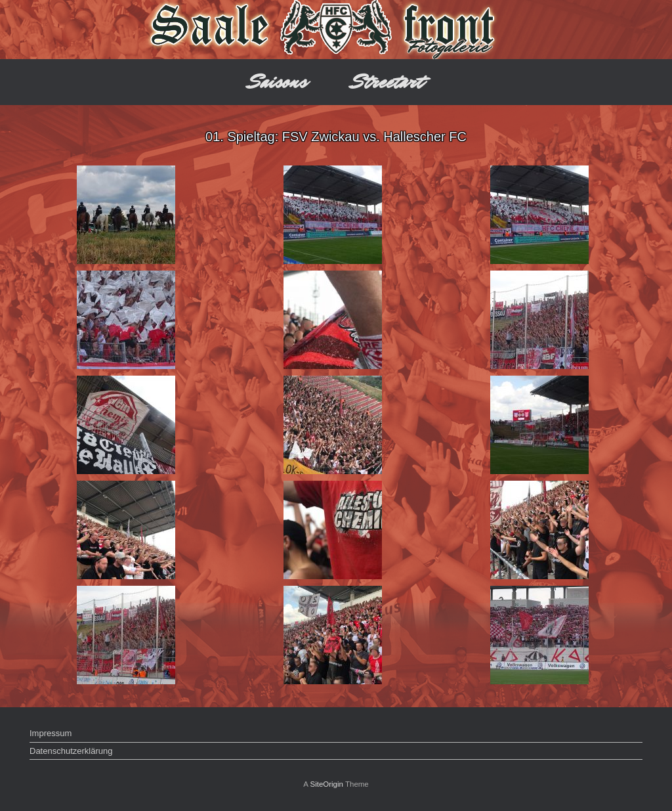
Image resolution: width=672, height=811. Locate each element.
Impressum (51, 733)
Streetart (388, 82)
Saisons (278, 82)
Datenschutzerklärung (71, 751)
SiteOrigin (326, 784)
